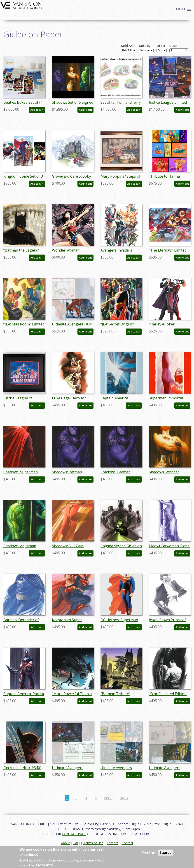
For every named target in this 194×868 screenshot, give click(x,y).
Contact (127, 843)
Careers (112, 843)
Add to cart (37, 110)
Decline (149, 853)
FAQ (77, 843)
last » (124, 798)
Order (161, 46)
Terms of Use (93, 843)
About (65, 843)
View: (173, 46)
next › (108, 798)
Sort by (145, 46)
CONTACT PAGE (74, 834)
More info (44, 865)
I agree (166, 853)
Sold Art (127, 46)
